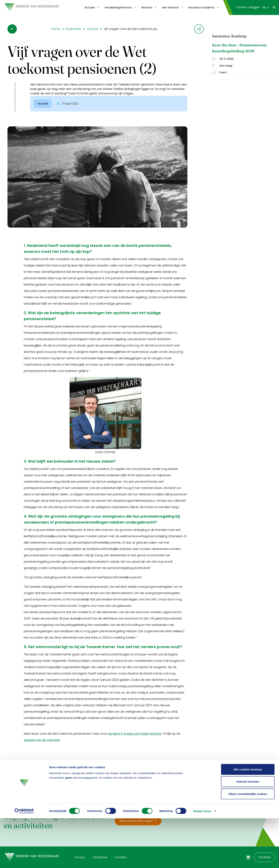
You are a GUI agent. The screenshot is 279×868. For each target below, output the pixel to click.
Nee (43, 776)
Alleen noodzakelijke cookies (248, 843)
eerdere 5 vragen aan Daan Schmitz (135, 734)
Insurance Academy (201, 7)
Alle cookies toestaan (248, 819)
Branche (147, 7)
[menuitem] (92, 7)
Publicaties (73, 29)
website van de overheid (42, 740)
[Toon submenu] (97, 7)
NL (266, 7)
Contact (242, 7)
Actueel (90, 7)
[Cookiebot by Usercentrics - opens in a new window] (24, 861)
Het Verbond (170, 7)
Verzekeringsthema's (118, 7)
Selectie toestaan (248, 831)
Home (56, 29)
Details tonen (202, 861)
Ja (29, 776)
